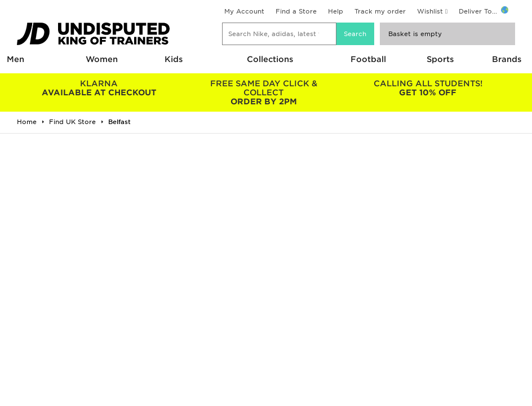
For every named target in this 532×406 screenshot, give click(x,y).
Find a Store (296, 11)
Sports (440, 59)
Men (15, 59)
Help (336, 11)
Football (368, 59)
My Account (244, 11)
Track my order (380, 11)
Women (102, 59)
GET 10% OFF (428, 88)
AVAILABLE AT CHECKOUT (99, 88)
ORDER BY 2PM (264, 92)
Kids (174, 59)
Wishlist (430, 11)
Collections (270, 59)
